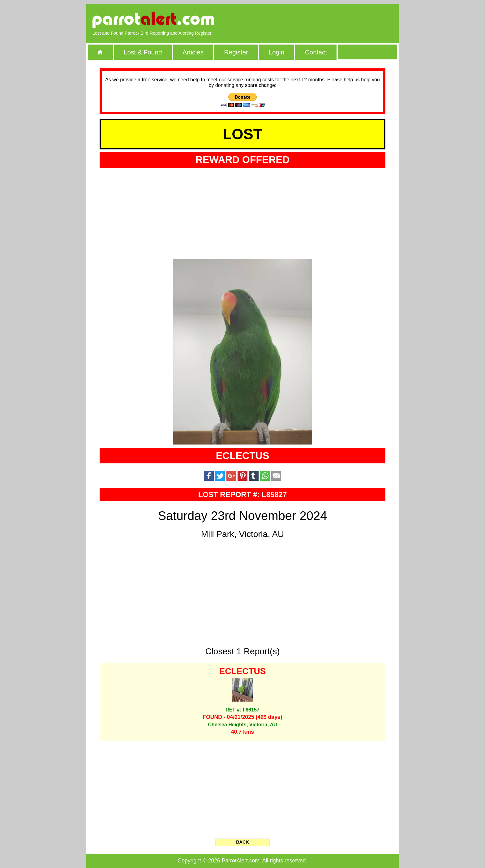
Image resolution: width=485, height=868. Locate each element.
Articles (193, 52)
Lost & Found (143, 52)
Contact (316, 52)
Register (236, 52)
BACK (242, 842)
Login (276, 52)
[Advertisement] (321, 20)
